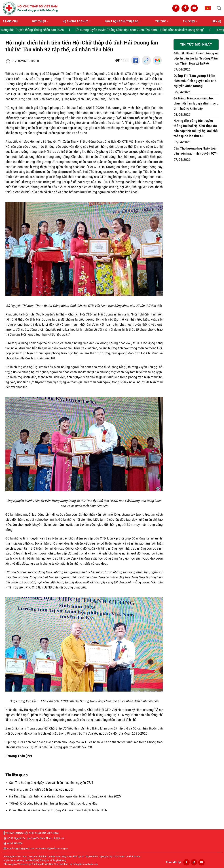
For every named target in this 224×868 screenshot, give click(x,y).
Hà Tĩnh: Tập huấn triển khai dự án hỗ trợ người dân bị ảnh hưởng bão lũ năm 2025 (65, 796)
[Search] (219, 8)
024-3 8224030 (15, 843)
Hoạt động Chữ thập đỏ (123, 21)
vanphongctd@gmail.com (21, 848)
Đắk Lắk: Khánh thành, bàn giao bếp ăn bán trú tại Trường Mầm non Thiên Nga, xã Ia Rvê (196, 58)
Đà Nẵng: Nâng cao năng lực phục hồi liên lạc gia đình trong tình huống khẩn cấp (196, 103)
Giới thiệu (40, 21)
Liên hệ (216, 21)
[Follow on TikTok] (185, 8)
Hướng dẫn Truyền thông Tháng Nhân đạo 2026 (35, 30)
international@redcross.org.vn (52, 848)
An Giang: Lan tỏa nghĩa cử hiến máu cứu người (41, 790)
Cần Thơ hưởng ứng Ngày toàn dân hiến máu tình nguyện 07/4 (51, 783)
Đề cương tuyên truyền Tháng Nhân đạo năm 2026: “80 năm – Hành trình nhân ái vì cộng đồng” (143, 30)
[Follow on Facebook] (176, 8)
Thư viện (190, 21)
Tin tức (162, 21)
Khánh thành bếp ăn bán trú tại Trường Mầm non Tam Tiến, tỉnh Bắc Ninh (58, 810)
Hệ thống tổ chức (77, 21)
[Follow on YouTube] (194, 8)
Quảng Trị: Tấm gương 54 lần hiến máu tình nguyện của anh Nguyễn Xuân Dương (195, 81)
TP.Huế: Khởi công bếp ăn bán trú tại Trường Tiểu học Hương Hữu (53, 803)
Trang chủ (10, 21)
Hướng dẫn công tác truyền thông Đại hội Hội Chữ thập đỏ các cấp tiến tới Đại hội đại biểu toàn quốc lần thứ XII (196, 128)
